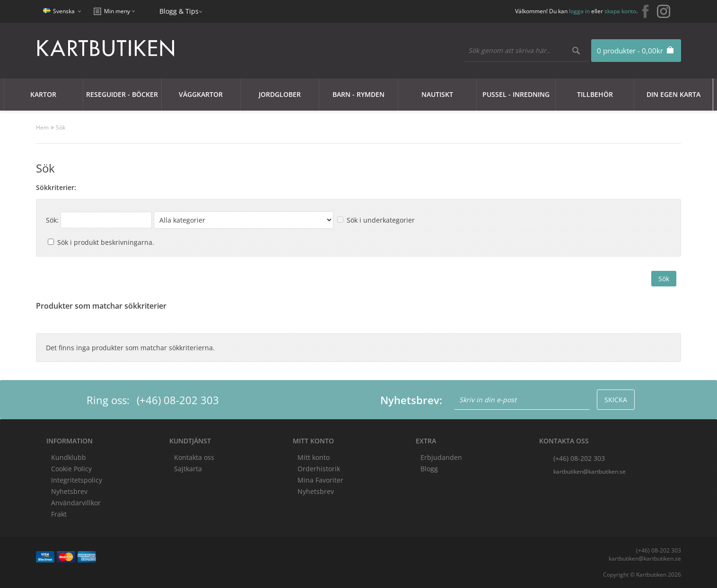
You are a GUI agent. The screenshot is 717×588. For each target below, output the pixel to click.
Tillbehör (595, 94)
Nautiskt (437, 94)
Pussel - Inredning (516, 94)
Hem (42, 127)
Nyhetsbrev (316, 491)
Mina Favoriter (320, 480)
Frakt (59, 514)
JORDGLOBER (280, 94)
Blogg (429, 469)
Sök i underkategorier (381, 220)
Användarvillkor (76, 503)
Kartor (43, 94)
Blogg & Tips (179, 11)
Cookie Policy (71, 469)
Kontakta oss (194, 457)
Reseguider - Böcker (122, 94)
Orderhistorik (319, 469)
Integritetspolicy (77, 480)
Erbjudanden (441, 457)
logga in (579, 11)
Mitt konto (314, 457)
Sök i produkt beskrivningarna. (106, 242)
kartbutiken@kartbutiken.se (590, 471)
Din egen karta (673, 94)
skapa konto (620, 11)
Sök (61, 127)
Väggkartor (201, 94)
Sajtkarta (188, 469)
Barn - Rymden (358, 94)
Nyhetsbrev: (411, 400)
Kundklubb (69, 457)
